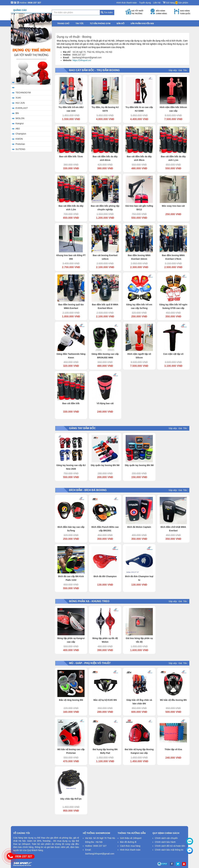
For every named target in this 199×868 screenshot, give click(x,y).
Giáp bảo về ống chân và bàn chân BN (139, 702)
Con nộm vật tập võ (173, 354)
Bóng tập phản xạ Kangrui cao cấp (71, 640)
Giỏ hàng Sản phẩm (175, 2)
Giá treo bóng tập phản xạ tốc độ (139, 640)
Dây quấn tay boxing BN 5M (105, 465)
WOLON (20, 118)
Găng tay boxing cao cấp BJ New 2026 (71, 467)
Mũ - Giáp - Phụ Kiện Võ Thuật (28, 67)
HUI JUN (20, 103)
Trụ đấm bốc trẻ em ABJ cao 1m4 (71, 109)
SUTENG (20, 149)
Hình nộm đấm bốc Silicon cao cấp (173, 109)
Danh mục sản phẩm (30, 23)
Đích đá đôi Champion (105, 576)
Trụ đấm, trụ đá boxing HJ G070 (105, 109)
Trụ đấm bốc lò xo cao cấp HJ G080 (139, 109)
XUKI (18, 98)
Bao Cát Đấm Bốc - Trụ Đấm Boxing (27, 45)
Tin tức (80, 23)
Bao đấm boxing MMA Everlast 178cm (173, 257)
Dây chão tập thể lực (71, 799)
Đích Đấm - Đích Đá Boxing (27, 57)
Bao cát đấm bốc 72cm (71, 156)
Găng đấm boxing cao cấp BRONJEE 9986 (105, 356)
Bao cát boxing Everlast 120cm (105, 257)
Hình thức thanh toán (126, 3)
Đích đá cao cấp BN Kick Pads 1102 (71, 578)
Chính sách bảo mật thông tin (169, 850)
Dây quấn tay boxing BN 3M (139, 465)
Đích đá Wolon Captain (139, 527)
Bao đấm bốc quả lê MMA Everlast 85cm (105, 306)
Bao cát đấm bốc (71, 403)
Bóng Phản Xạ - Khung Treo (27, 62)
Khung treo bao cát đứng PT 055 (71, 257)
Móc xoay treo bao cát (173, 206)
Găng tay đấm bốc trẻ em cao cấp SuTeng (139, 306)
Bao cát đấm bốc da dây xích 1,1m (173, 158)
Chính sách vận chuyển (166, 838)
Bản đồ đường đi (128, 842)
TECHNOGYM (23, 93)
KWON (19, 139)
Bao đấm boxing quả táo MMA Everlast (71, 306)
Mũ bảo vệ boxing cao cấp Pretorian (71, 751)
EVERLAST (22, 108)
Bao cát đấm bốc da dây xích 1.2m (71, 208)
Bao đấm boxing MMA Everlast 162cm (139, 257)
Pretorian (20, 144)
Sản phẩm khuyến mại (142, 23)
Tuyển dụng (145, 3)
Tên (185, 70)
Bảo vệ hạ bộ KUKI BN (105, 700)
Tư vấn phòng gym (100, 23)
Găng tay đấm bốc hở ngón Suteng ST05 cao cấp (173, 306)
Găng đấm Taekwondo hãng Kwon (71, 356)
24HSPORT (22, 87)
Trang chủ (16, 29)
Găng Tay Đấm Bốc (23, 52)
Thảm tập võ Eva (173, 749)
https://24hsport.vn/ (82, 60)
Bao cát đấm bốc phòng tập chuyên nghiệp (105, 208)
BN (17, 113)
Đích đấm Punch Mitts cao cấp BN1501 (105, 529)
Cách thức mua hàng (130, 846)
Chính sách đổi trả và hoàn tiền (170, 846)
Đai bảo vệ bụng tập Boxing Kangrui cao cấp (139, 751)
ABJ (18, 129)
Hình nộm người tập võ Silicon (139, 356)
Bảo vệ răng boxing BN (71, 700)
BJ (17, 82)
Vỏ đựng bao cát (105, 403)
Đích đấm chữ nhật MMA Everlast (173, 529)
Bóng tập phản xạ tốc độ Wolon (105, 640)
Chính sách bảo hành (165, 842)
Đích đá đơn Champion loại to (139, 578)
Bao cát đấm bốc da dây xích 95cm (139, 158)
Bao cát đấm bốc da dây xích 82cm (105, 158)
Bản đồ (120, 23)
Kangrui (20, 123)
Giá (180, 70)
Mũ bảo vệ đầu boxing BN (173, 700)
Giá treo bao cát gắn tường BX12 (139, 208)
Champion (21, 134)
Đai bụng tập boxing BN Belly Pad (105, 751)
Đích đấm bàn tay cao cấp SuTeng (71, 529)
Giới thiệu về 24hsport (131, 838)
